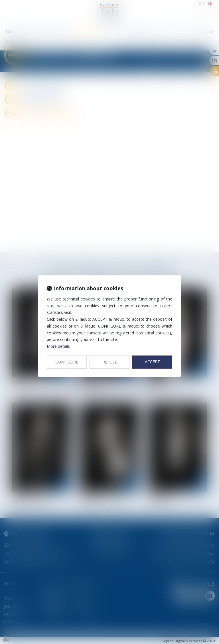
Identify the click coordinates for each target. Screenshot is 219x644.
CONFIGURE (67, 362)
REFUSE (110, 362)
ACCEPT (152, 362)
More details (58, 346)
